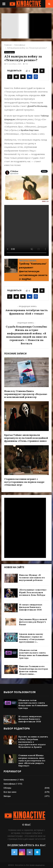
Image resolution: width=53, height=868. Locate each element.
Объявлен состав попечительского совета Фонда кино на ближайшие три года (34, 654)
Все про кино (10, 792)
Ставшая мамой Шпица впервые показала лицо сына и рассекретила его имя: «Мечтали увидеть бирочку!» (32, 761)
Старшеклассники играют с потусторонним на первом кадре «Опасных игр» (24, 482)
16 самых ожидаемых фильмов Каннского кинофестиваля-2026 (31, 607)
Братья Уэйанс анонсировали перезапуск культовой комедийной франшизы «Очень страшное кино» (26, 438)
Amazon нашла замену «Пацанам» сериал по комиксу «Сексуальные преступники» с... (32, 638)
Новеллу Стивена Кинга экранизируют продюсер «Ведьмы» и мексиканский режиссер (26, 394)
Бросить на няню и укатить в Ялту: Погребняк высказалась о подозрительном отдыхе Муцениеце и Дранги (33, 742)
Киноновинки (10, 780)
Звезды (7, 796)
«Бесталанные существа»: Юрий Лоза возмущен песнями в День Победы (33, 592)
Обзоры (7, 788)
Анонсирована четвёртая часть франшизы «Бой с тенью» (26, 312)
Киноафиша (9, 52)
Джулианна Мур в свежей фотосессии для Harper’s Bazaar (33, 622)
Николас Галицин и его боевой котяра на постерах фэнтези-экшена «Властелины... (34, 670)
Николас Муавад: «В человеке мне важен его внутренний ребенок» (32, 578)
